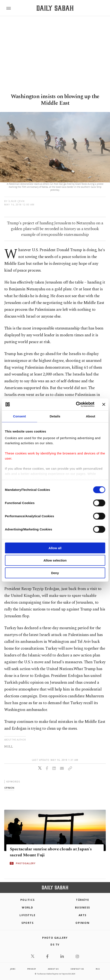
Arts (83, 915)
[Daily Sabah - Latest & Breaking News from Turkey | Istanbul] (55, 8)
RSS (98, 969)
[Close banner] (104, 404)
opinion (9, 788)
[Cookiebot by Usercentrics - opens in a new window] (76, 404)
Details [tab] (55, 416)
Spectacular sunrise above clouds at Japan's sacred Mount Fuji (51, 852)
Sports (27, 923)
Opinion (82, 923)
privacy (32, 969)
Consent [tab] (19, 416)
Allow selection (55, 560)
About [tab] (91, 416)
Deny (55, 573)
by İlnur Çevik (15, 201)
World (27, 908)
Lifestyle (27, 915)
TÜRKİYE (82, 900)
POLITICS (28, 900)
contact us (77, 969)
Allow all (55, 548)
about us (53, 969)
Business (83, 908)
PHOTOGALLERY (26, 863)
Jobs (13, 969)
